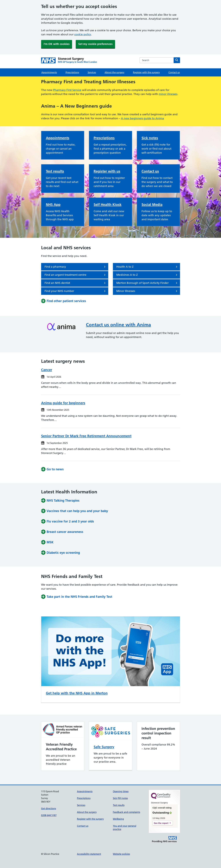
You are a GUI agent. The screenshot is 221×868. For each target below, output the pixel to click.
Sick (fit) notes (120, 798)
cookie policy (83, 34)
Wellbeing (118, 819)
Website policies (121, 854)
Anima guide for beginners (63, 403)
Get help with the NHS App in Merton (77, 693)
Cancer (47, 370)
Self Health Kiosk (108, 205)
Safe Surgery (104, 747)
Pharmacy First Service (67, 90)
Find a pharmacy (76, 267)
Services (92, 72)
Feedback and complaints (126, 812)
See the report (161, 823)
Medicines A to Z (147, 275)
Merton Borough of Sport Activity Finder (147, 283)
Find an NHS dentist (76, 283)
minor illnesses (168, 94)
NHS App (53, 205)
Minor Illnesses (147, 291)
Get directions (49, 808)
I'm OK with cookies (57, 44)
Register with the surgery (146, 72)
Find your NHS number (76, 291)
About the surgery (114, 72)
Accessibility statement (89, 854)
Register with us (107, 171)
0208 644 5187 (49, 815)
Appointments (49, 72)
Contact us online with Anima (118, 325)
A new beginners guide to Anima (142, 118)
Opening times (121, 791)
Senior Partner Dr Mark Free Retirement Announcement (86, 436)
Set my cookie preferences (95, 44)
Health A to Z (147, 267)
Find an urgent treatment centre (76, 275)
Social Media (152, 205)
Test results (55, 171)
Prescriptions (72, 72)
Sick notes (150, 138)
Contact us (174, 72)
